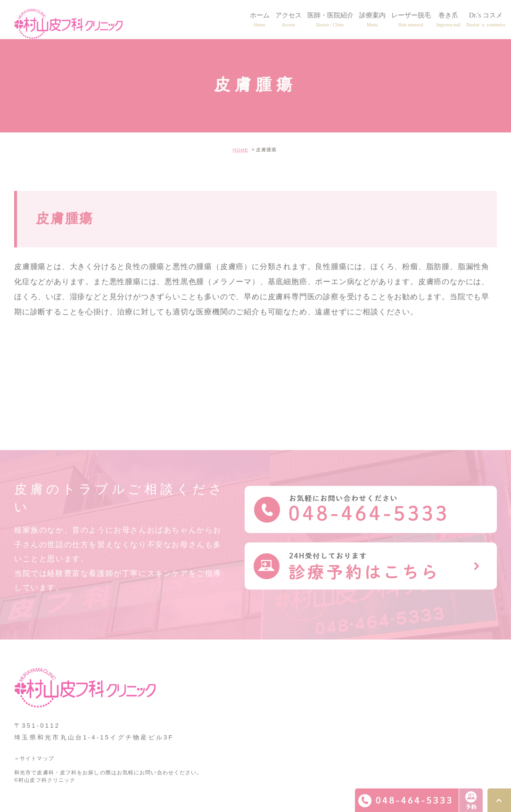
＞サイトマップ (34, 758)
